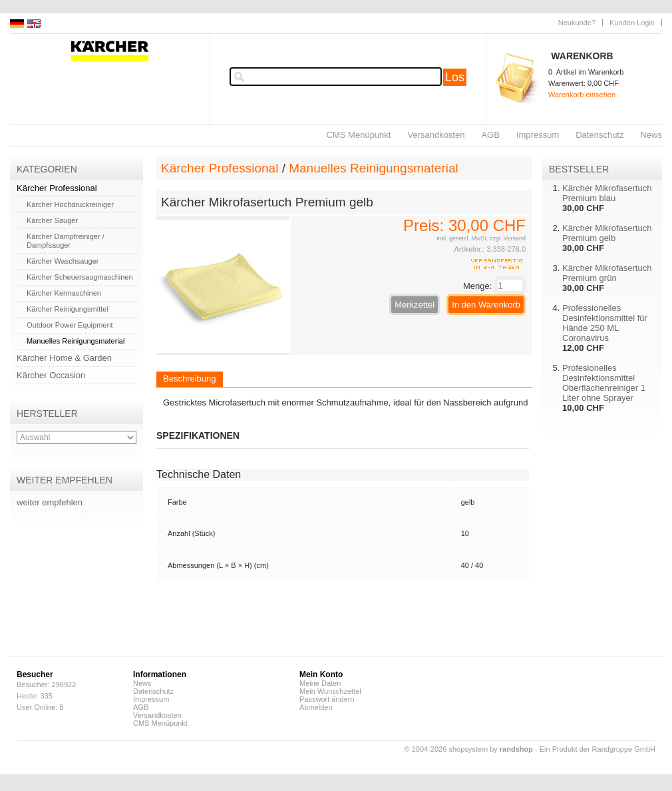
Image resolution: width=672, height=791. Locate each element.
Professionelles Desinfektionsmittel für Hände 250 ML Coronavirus (605, 323)
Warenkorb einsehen (582, 95)
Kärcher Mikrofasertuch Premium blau (607, 193)
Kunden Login (632, 23)
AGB (490, 135)
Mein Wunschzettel (330, 691)
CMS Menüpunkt (359, 135)
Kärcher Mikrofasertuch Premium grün (607, 273)
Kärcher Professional (57, 188)
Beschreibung (190, 379)
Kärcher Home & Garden (64, 358)
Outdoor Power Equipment (70, 325)
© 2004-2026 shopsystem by (469, 749)
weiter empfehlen (50, 502)
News (651, 135)
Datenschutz (599, 135)
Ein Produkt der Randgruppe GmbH (597, 749)
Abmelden (316, 707)
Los (455, 77)
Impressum (538, 135)
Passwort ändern (327, 699)
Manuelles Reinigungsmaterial (76, 341)
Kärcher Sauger (52, 220)
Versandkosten (436, 135)
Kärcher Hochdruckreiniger (70, 204)
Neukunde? (577, 23)
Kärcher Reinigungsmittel (68, 309)
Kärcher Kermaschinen (64, 293)
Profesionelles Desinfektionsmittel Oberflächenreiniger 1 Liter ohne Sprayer (604, 383)
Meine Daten (320, 683)
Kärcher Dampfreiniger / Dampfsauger (66, 241)
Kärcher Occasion (51, 375)
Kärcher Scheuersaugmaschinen (80, 277)
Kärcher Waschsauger (63, 261)
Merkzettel (415, 305)
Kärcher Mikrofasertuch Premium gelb (607, 233)
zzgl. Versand (508, 238)
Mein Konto (321, 674)
